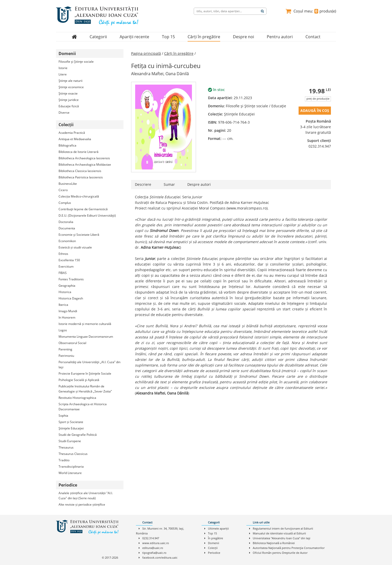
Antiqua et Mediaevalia (75, 139)
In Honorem (67, 317)
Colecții (213, 548)
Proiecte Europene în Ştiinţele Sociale (85, 373)
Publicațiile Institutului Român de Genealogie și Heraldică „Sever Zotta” (85, 389)
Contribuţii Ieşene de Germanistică (83, 209)
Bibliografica (67, 145)
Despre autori (199, 184)
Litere (63, 74)
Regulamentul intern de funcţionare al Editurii (283, 528)
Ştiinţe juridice (69, 100)
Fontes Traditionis (71, 279)
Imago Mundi (68, 311)
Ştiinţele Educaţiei (71, 428)
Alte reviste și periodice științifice (82, 504)
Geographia (67, 286)
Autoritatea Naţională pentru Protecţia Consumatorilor (289, 548)
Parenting (65, 349)
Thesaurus (66, 447)
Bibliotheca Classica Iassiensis (80, 171)
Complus (65, 203)
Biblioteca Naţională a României (274, 543)
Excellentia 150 (69, 260)
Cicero (63, 190)
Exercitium (66, 266)
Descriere (143, 184)
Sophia (63, 416)
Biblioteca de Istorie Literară (79, 152)
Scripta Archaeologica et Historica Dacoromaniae (83, 407)
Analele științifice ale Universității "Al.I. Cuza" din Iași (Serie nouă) (86, 496)
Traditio (64, 460)
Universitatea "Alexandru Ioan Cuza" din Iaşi (282, 538)
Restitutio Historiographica (77, 398)
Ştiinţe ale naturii (71, 81)
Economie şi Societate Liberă (79, 235)
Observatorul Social (72, 343)
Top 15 (168, 37)
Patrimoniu (66, 356)
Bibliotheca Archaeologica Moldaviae (85, 165)
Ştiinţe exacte (68, 93)
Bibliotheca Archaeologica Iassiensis (84, 158)
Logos (63, 330)
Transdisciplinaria (71, 467)
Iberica (63, 305)
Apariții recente (134, 37)
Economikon (67, 241)
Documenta (67, 228)
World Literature (70, 473)
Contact (313, 37)
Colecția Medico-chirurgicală (79, 196)
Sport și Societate (71, 422)
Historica (65, 292)
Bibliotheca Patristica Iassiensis (81, 177)
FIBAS (63, 273)
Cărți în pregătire (204, 37)
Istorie (63, 68)
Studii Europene (70, 441)
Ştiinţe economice (71, 87)
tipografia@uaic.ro (154, 553)
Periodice (214, 553)
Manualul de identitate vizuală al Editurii (279, 533)
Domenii (214, 543)
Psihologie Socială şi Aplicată (79, 380)
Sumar (169, 184)
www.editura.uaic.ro (156, 543)
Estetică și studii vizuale (75, 247)
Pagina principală (146, 53)
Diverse (64, 113)
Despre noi (243, 37)
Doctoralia (66, 222)
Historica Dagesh (71, 298)
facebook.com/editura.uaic (160, 557)
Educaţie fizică (69, 106)
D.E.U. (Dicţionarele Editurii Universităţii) (87, 215)
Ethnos (63, 254)
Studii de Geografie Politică (78, 435)
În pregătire (215, 538)
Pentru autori (280, 37)
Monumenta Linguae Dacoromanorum (86, 337)
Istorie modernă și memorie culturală (85, 324)
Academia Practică (72, 133)
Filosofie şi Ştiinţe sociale (76, 62)
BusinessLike (68, 184)
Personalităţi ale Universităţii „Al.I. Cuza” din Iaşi (89, 365)
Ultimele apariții (218, 528)
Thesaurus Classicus (73, 454)
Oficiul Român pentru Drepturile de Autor (280, 553)
